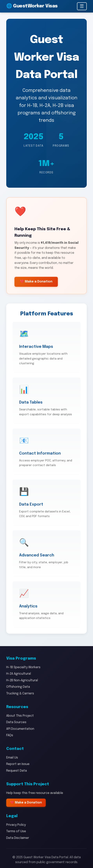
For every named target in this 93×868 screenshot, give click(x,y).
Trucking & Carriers (20, 694)
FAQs (10, 735)
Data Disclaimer (18, 838)
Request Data (17, 771)
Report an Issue (18, 764)
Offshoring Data (18, 687)
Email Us (12, 758)
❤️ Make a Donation (36, 282)
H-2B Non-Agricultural (22, 680)
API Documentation (20, 729)
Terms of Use (16, 831)
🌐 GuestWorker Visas (32, 6)
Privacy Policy (16, 825)
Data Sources (16, 722)
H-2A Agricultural (19, 674)
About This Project (20, 716)
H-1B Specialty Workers (23, 667)
